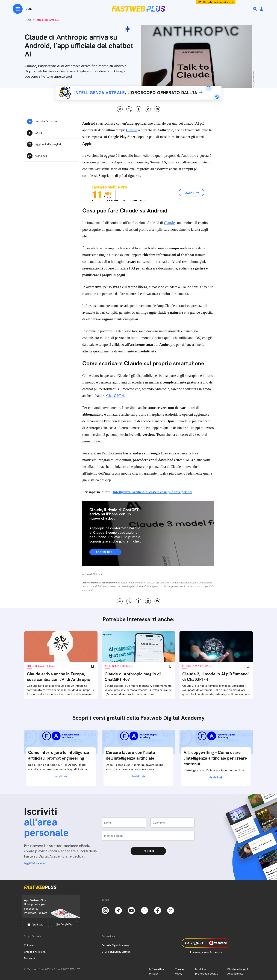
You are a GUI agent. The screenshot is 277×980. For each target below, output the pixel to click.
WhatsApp (148, 109)
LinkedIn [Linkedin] (120, 109)
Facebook (139, 109)
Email (157, 109)
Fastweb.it (30, 958)
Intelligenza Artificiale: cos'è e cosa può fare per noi (152, 492)
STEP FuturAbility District (116, 952)
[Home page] (138, 9)
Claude (131, 130)
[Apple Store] (35, 924)
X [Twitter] (129, 109)
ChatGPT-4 (115, 396)
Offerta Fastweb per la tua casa (218, 2)
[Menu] (23, 9)
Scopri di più (106, 552)
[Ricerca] (255, 9)
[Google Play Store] (65, 924)
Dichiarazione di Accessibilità (238, 971)
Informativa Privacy (157, 971)
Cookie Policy (179, 971)
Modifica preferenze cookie (207, 971)
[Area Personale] (261, 9)
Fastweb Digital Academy (115, 945)
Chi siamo (30, 945)
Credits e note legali (35, 952)
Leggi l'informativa (35, 863)
